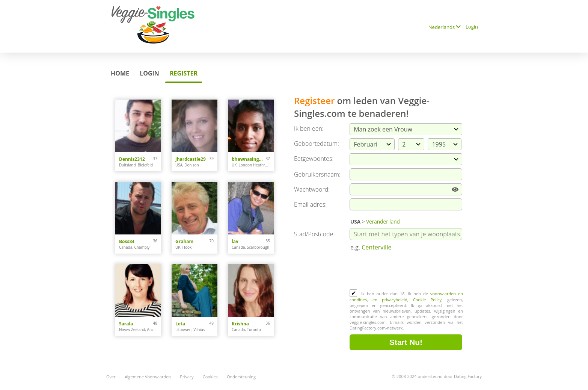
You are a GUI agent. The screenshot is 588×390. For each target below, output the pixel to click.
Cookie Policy (427, 300)
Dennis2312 (132, 159)
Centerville (376, 247)
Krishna (240, 324)
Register (184, 73)
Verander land (383, 221)
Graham (184, 241)
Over (111, 377)
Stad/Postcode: (314, 234)
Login (472, 27)
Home (120, 73)
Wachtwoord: (312, 189)
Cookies (210, 377)
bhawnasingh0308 (249, 159)
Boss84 (127, 241)
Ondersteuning (241, 377)
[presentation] (407, 271)
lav (235, 241)
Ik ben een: (309, 128)
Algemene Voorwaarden (148, 377)
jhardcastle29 (191, 159)
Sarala (126, 324)
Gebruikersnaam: (317, 174)
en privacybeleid (390, 300)
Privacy (187, 377)
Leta (180, 324)
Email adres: (310, 204)
